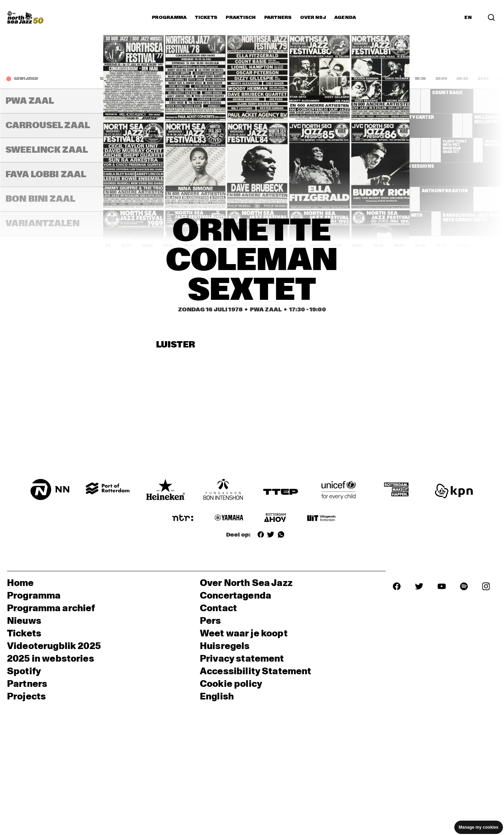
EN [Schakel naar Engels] (468, 18)
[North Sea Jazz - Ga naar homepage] (25, 18)
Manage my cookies (479, 827)
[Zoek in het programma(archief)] (491, 18)
